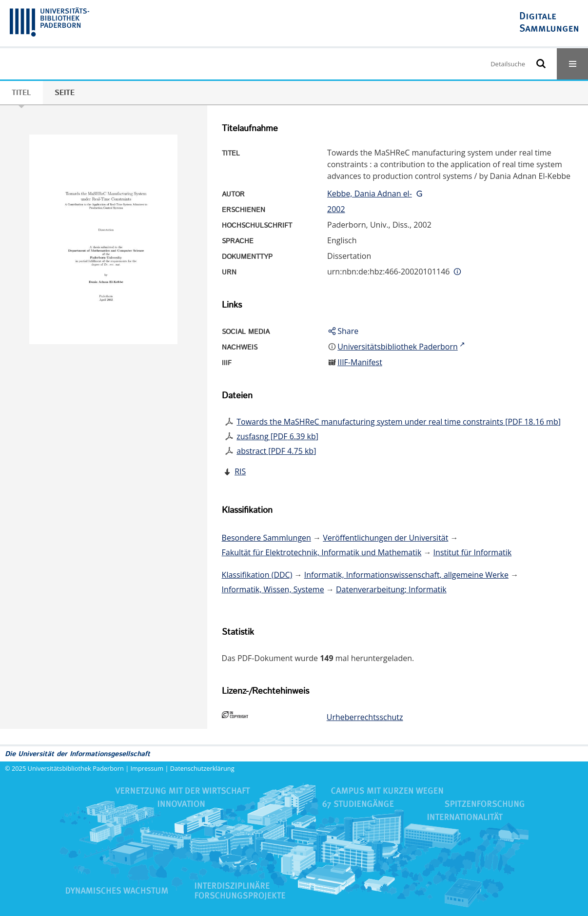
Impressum (147, 768)
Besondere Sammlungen (266, 538)
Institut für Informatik (473, 552)
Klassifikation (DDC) (257, 575)
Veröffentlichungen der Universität (385, 538)
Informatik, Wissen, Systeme (273, 589)
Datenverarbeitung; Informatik (391, 589)
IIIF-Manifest (360, 362)
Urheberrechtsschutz (365, 717)
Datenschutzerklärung (202, 768)
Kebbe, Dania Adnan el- (370, 194)
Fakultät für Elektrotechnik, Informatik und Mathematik (322, 552)
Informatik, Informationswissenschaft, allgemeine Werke (406, 575)
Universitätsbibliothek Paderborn (76, 768)
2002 (336, 209)
